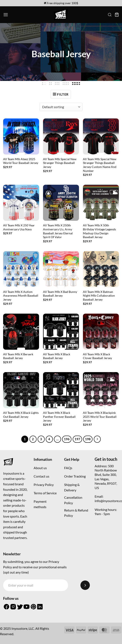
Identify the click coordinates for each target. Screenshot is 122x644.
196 (67, 439)
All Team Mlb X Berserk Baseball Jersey (18, 356)
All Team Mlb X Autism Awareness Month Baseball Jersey (21, 296)
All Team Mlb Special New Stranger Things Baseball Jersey (60, 163)
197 (77, 439)
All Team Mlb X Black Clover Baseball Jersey (97, 356)
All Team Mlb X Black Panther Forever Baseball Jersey (59, 417)
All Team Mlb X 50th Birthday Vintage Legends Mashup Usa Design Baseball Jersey (99, 231)
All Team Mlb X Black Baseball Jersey (57, 356)
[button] (6, 15)
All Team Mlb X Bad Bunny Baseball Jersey (60, 294)
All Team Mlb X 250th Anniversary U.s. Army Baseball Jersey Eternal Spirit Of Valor (58, 231)
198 (88, 439)
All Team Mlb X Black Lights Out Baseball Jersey (21, 415)
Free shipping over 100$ (61, 3)
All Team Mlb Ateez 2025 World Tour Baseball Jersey (21, 161)
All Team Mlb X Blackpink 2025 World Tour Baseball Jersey (100, 417)
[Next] (97, 439)
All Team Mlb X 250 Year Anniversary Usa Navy (19, 227)
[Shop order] (61, 107)
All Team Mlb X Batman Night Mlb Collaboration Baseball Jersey (99, 296)
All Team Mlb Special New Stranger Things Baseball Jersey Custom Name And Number (100, 165)
